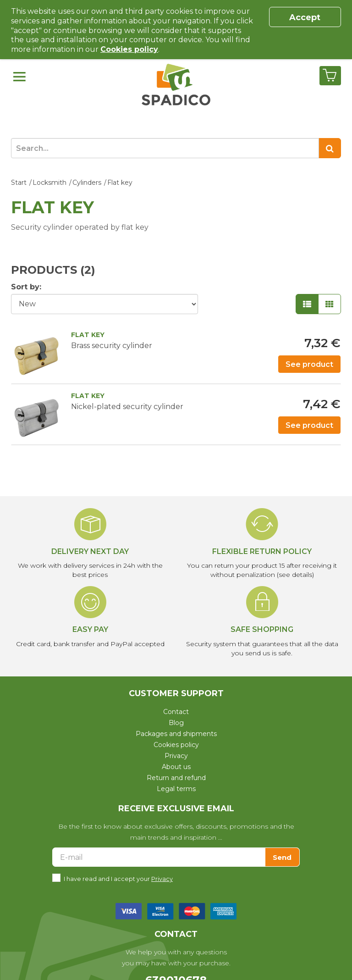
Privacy (176, 756)
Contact (176, 712)
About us (176, 767)
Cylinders (87, 183)
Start (19, 183)
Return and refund (176, 778)
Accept (305, 17)
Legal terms (176, 789)
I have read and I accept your (118, 878)
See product (309, 364)
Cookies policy (176, 745)
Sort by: (26, 287)
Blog (176, 723)
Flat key (120, 183)
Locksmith (49, 183)
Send (282, 857)
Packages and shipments (176, 734)
